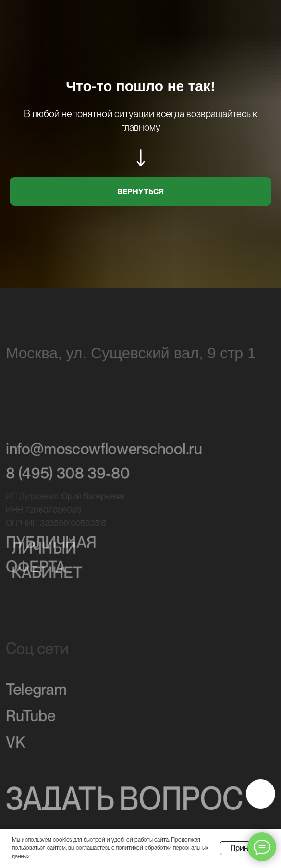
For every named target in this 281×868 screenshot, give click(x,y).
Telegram (36, 691)
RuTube (31, 717)
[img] (261, 794)
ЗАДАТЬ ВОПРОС (124, 800)
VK (16, 744)
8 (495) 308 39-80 (68, 476)
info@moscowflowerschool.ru (104, 451)
